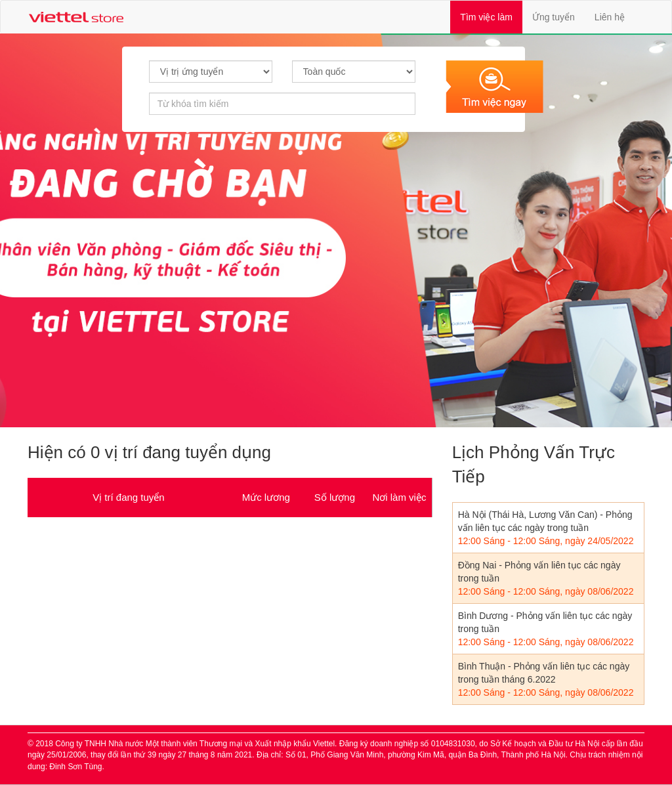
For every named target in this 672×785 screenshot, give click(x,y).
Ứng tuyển (554, 17)
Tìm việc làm (491, 16)
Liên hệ (610, 17)
